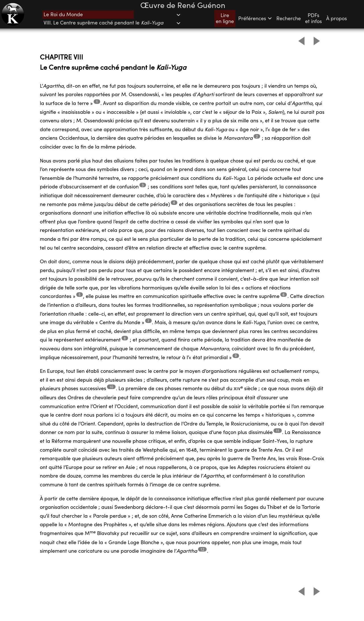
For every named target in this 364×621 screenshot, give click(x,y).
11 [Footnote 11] (278, 431)
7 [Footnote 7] (148, 321)
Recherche (289, 19)
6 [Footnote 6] (284, 295)
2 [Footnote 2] (257, 136)
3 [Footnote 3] (143, 185)
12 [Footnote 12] (202, 549)
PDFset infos (313, 18)
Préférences (255, 19)
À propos (337, 19)
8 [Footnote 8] (125, 338)
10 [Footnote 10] (111, 387)
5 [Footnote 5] (80, 295)
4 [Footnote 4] (174, 202)
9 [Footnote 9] (236, 356)
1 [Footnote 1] (97, 102)
